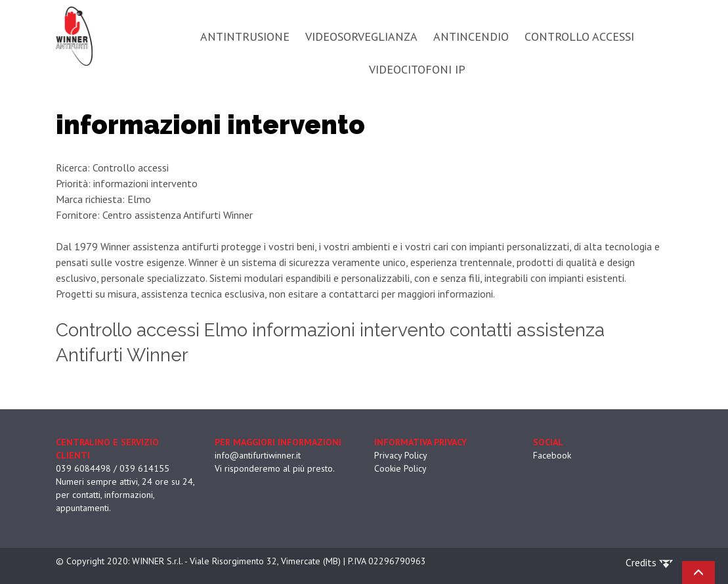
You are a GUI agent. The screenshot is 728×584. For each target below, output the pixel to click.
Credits (649, 562)
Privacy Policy (401, 455)
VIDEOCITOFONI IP (417, 69)
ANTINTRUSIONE (245, 36)
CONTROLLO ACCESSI (579, 36)
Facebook (552, 455)
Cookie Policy (400, 468)
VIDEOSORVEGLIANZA (361, 36)
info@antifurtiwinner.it (258, 455)
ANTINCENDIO (471, 36)
